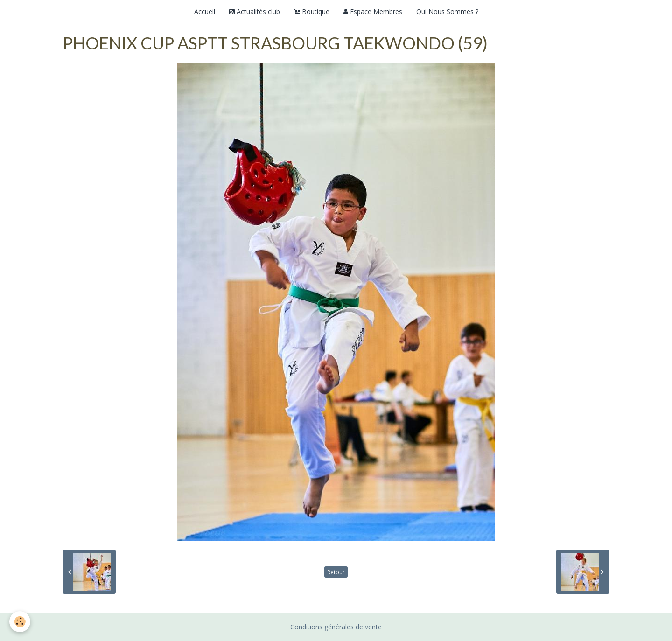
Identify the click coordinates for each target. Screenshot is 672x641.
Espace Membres (373, 11)
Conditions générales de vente (336, 627)
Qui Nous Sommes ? (447, 11)
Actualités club (255, 11)
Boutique (312, 11)
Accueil (205, 11)
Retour (336, 572)
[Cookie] (20, 622)
